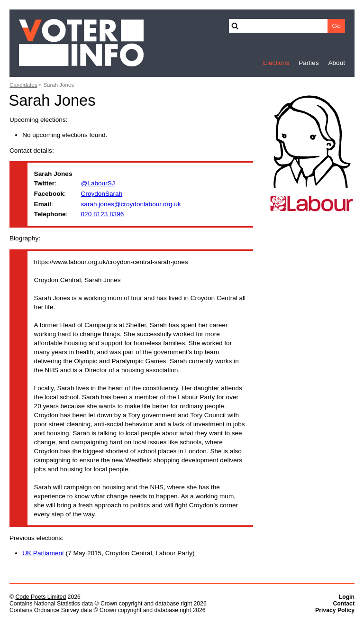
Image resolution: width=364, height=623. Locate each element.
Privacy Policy (335, 610)
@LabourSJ (98, 183)
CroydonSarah (102, 194)
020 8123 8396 (103, 214)
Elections (276, 63)
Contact (344, 604)
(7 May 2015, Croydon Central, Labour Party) (108, 553)
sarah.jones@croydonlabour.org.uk (131, 204)
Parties (309, 63)
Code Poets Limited (41, 597)
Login (347, 597)
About (337, 63)
